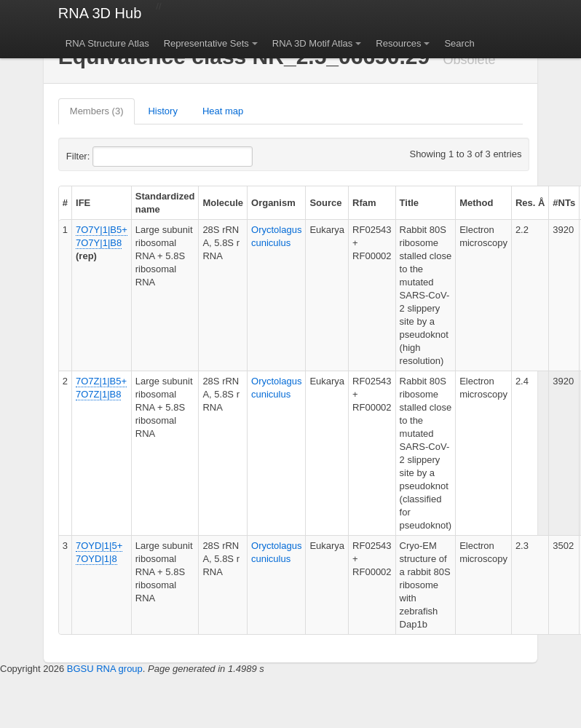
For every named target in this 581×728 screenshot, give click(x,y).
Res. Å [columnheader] (530, 203)
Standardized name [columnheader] (165, 203)
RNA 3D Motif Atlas (313, 43)
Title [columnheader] (410, 203)
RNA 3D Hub (100, 13)
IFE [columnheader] (83, 203)
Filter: (114, 157)
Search (459, 43)
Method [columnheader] (476, 203)
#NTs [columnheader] (564, 203)
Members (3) (97, 111)
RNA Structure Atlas (107, 43)
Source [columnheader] (325, 203)
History (162, 111)
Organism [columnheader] (273, 203)
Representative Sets (206, 43)
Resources (398, 43)
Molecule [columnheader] (223, 203)
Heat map (223, 111)
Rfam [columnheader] (364, 203)
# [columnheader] (65, 203)
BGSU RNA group (105, 669)
